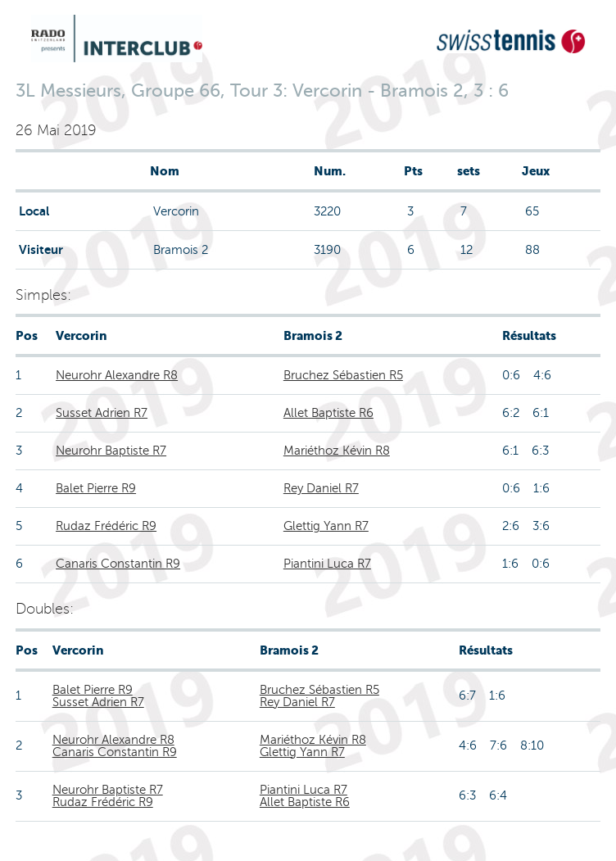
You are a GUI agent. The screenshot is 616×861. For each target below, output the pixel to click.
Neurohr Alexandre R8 (117, 375)
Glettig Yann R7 (326, 526)
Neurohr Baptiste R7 (111, 451)
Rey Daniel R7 (321, 488)
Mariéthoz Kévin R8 (337, 451)
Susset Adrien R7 (102, 413)
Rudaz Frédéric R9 (106, 526)
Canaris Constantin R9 (118, 564)
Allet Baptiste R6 (328, 413)
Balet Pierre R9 (96, 488)
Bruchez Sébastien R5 (343, 375)
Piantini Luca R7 (327, 564)
